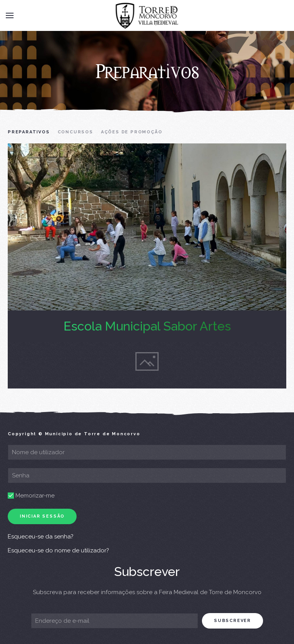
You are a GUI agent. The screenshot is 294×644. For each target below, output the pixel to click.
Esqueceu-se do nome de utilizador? (58, 550)
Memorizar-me (31, 496)
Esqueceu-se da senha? (41, 537)
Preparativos (29, 132)
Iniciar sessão (42, 516)
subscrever (232, 621)
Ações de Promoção (132, 132)
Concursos (75, 132)
